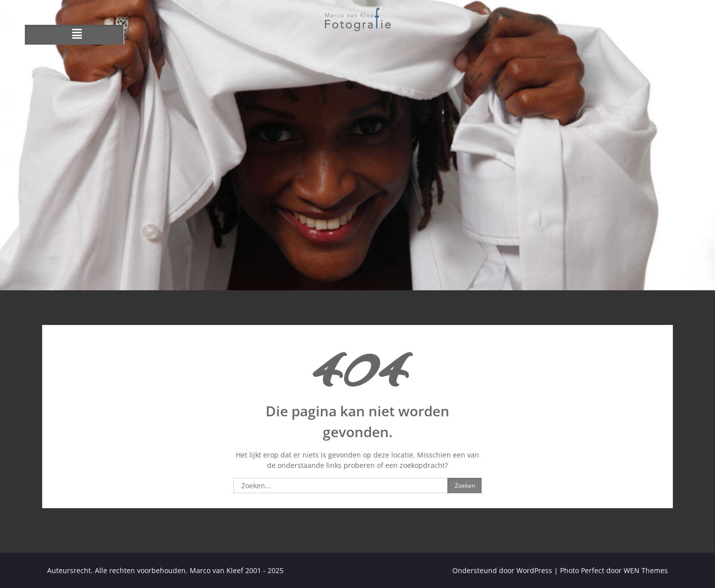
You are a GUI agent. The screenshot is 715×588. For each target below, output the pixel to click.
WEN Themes (646, 570)
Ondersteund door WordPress (502, 570)
